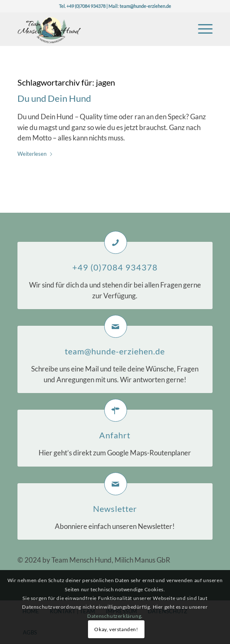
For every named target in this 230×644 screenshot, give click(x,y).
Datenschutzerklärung (114, 616)
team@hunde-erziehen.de (145, 6)
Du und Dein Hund (54, 98)
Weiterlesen (35, 154)
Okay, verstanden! (116, 629)
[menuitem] (201, 29)
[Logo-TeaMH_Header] (96, 29)
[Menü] (201, 29)
